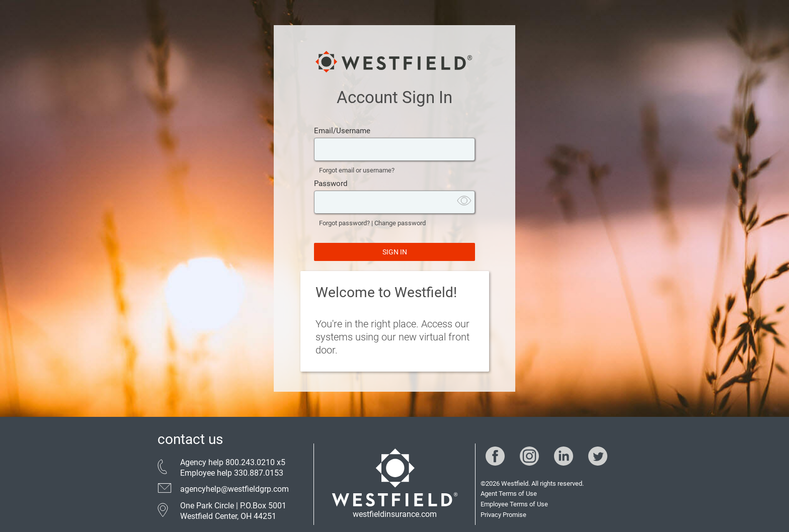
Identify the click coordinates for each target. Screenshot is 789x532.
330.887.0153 (259, 473)
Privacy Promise (503, 515)
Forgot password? (344, 223)
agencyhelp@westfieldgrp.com (234, 489)
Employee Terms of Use (514, 504)
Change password (400, 223)
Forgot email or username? (357, 170)
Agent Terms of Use (509, 494)
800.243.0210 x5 (255, 462)
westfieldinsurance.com (395, 514)
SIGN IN (395, 252)
